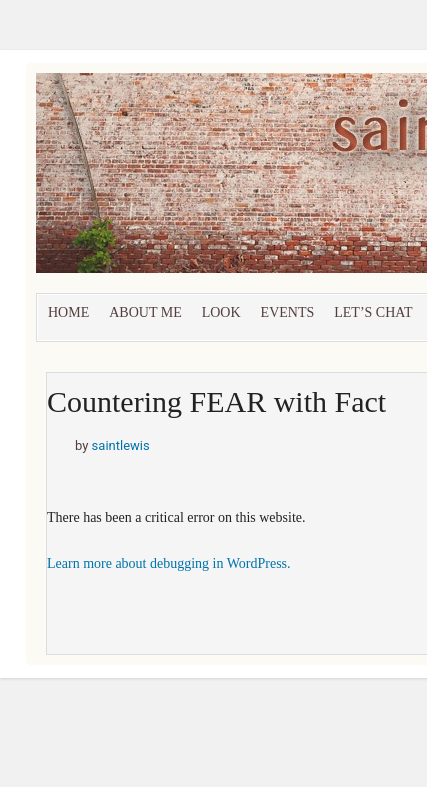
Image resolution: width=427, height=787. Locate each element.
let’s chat (373, 312)
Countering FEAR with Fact (216, 401)
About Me (145, 312)
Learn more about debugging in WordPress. (169, 563)
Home (68, 312)
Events (288, 312)
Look (221, 312)
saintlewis (121, 445)
